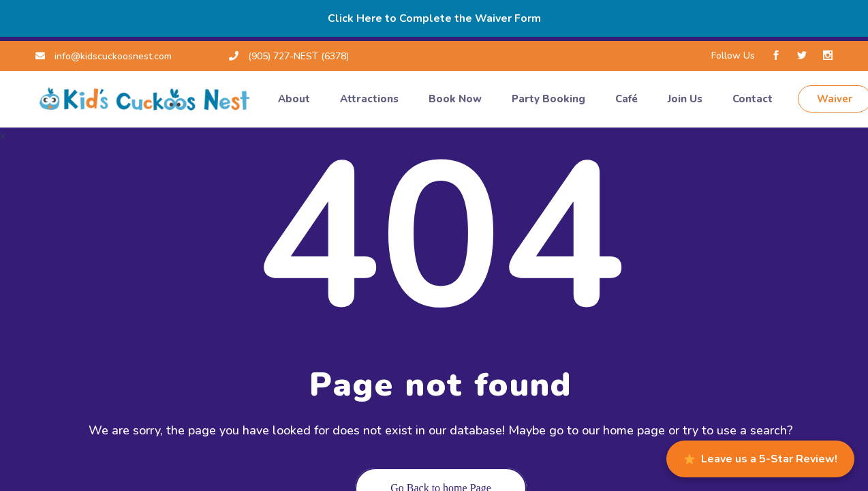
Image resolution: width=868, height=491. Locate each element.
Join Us (686, 99)
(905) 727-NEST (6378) (289, 56)
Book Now (456, 99)
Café (628, 99)
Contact (754, 99)
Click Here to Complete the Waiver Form (434, 18)
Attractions (371, 99)
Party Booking (550, 99)
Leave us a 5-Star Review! (761, 459)
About (295, 99)
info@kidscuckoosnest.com (104, 56)
